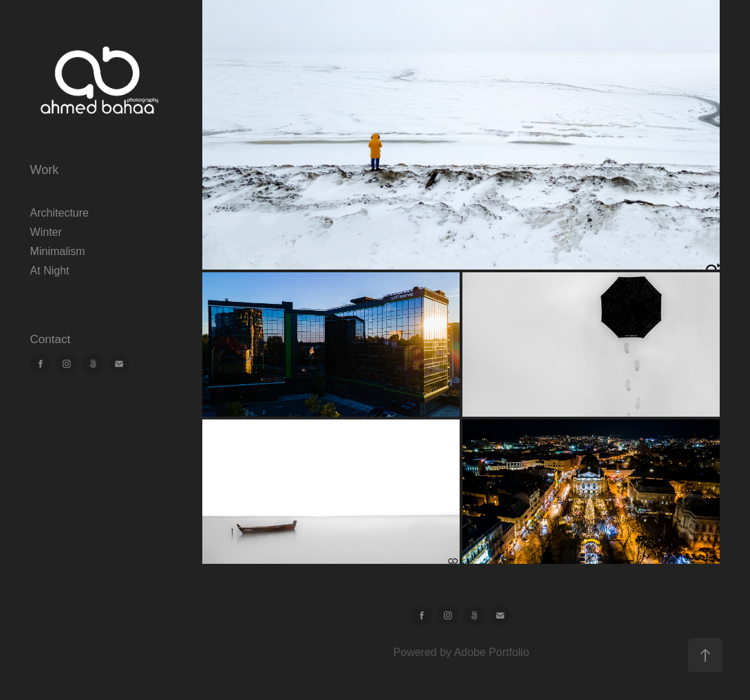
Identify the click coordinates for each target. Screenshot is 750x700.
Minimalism (58, 251)
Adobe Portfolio (492, 652)
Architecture (60, 213)
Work (45, 170)
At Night (50, 271)
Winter (46, 232)
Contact (51, 339)
